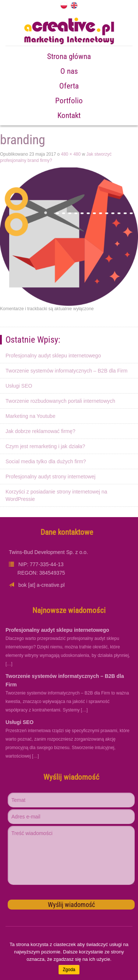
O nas (69, 71)
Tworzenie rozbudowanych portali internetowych (60, 401)
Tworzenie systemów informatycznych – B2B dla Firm (66, 371)
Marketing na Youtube (30, 416)
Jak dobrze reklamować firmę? (40, 431)
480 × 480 (71, 154)
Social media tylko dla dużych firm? (46, 461)
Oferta (69, 86)
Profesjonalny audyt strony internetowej (50, 477)
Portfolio (69, 101)
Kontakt (69, 115)
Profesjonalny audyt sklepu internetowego (53, 356)
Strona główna (69, 56)
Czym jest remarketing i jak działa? (45, 446)
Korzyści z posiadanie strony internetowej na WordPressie (56, 495)
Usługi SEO (19, 386)
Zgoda (69, 970)
